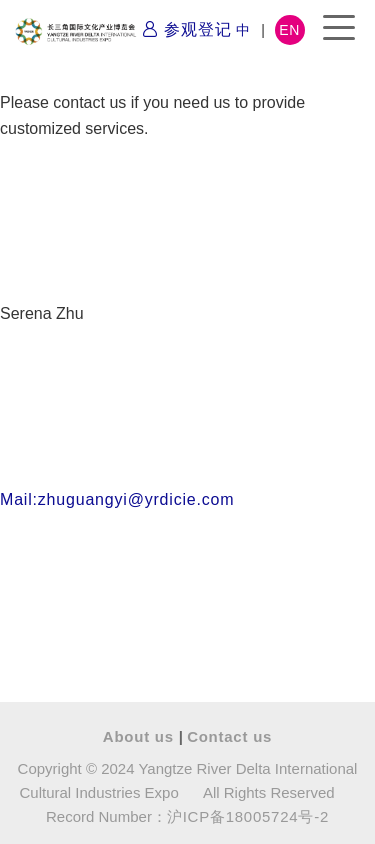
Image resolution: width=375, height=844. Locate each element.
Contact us (229, 736)
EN (289, 30)
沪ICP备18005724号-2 (248, 816)
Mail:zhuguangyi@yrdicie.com (117, 499)
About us (141, 736)
